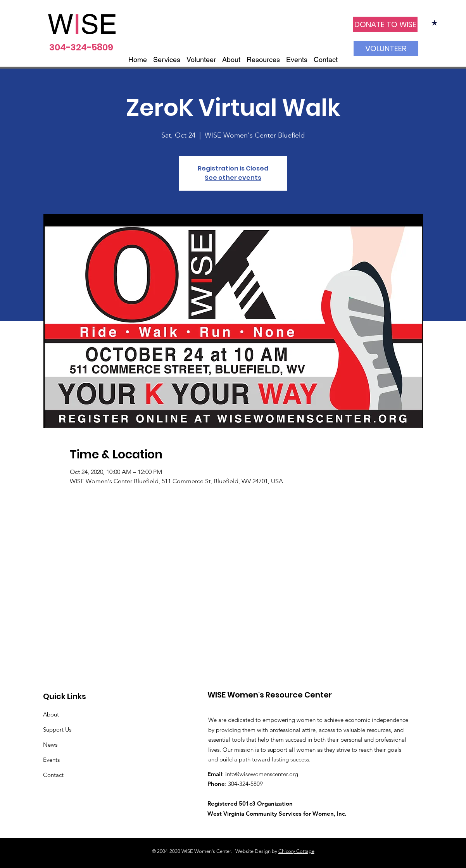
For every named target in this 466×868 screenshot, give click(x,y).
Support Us (57, 729)
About (51, 714)
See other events (233, 178)
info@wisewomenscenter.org (262, 774)
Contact (53, 775)
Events (51, 760)
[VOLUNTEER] (386, 48)
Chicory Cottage (296, 851)
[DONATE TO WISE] (385, 24)
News (50, 745)
